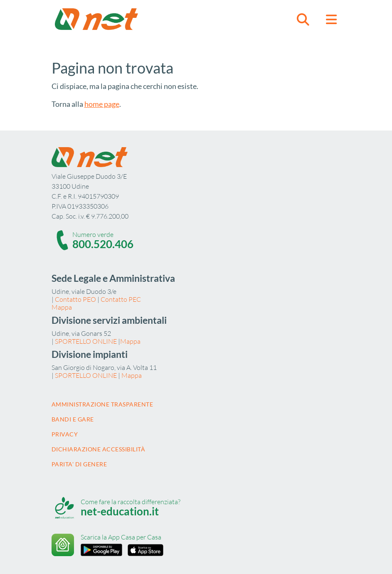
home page (102, 104)
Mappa (62, 307)
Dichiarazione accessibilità (99, 449)
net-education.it (120, 511)
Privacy (65, 434)
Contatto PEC (121, 299)
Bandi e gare (73, 419)
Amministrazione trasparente (102, 404)
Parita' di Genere (79, 464)
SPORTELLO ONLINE (86, 341)
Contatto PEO (75, 299)
